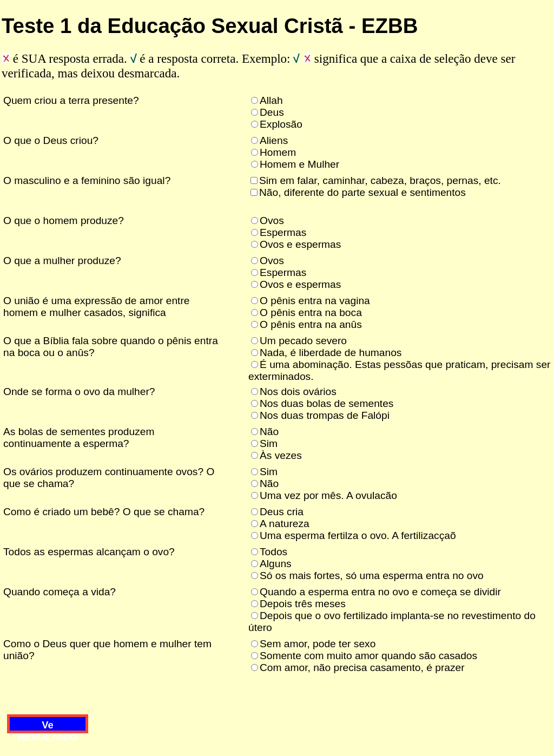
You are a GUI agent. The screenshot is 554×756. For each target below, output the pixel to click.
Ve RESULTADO (48, 726)
